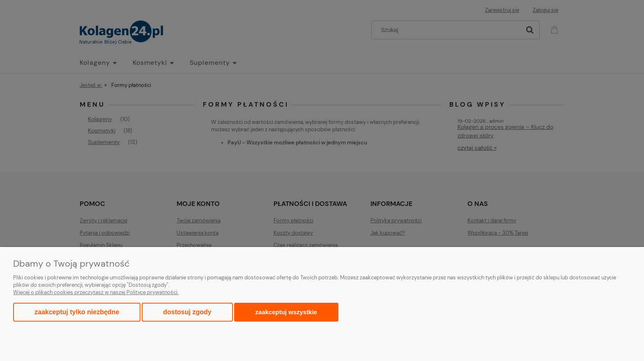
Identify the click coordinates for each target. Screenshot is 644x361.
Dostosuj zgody (187, 312)
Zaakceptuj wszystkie (286, 312)
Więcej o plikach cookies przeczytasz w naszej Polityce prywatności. (96, 292)
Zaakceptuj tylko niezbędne (77, 312)
